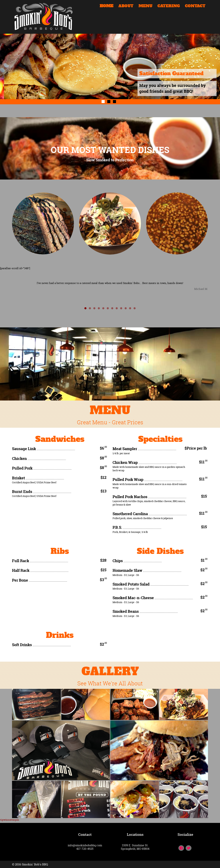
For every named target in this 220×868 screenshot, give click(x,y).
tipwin (4, 820)
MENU (145, 6)
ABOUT (126, 6)
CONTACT (195, 6)
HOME (106, 6)
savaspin (14, 820)
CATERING (169, 6)
